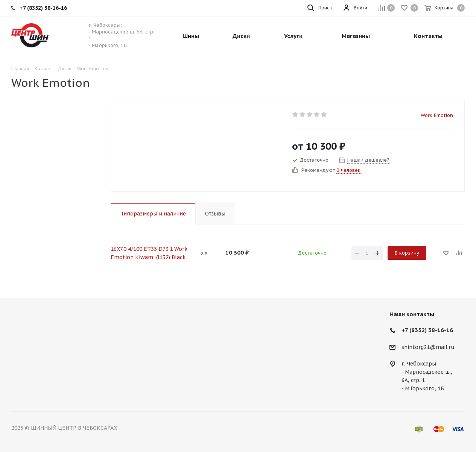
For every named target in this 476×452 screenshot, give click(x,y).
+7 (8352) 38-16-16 (427, 330)
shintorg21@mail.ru (428, 347)
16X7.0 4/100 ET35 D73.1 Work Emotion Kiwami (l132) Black (149, 253)
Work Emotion (437, 115)
